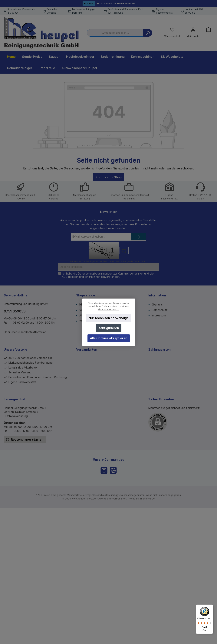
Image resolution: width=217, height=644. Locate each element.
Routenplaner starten (25, 439)
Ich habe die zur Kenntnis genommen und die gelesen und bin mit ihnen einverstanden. (108, 275)
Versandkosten (101, 495)
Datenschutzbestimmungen (95, 274)
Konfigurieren (108, 328)
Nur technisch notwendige (109, 318)
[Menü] (211, 607)
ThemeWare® (147, 499)
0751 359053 (15, 311)
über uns (157, 304)
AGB (65, 277)
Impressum (159, 315)
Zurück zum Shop (108, 177)
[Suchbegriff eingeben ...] (115, 33)
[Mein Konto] (193, 33)
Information (157, 295)
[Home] (11, 57)
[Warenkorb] (209, 30)
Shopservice (86, 295)
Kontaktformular (35, 332)
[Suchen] (148, 33)
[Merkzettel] (172, 33)
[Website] (113, 470)
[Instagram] (104, 470)
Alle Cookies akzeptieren (109, 338)
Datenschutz (160, 310)
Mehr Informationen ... (109, 309)
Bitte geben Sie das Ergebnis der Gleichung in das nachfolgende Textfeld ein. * (108, 261)
